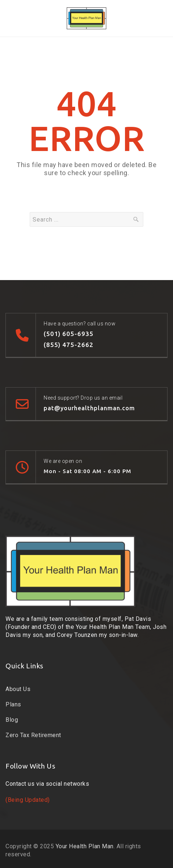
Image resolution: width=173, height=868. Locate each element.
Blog (12, 720)
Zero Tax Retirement (33, 735)
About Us (18, 689)
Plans (13, 704)
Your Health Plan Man (85, 846)
